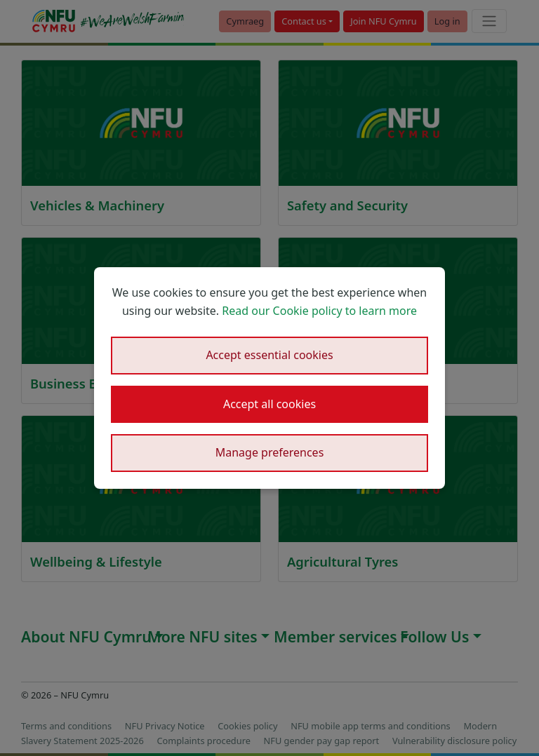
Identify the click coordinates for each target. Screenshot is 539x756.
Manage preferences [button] (270, 452)
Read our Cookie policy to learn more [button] (319, 311)
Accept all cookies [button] (269, 404)
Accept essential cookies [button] (269, 355)
